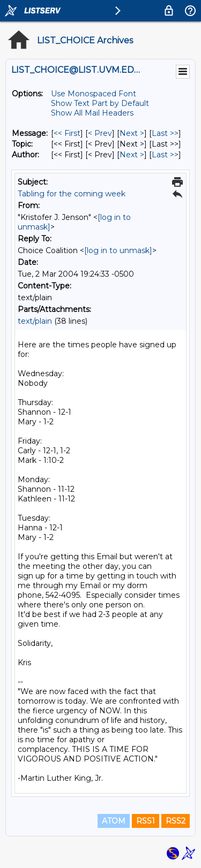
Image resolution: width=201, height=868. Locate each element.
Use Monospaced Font (94, 94)
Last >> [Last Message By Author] (165, 155)
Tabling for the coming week (72, 194)
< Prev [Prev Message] (100, 133)
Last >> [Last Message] (165, 133)
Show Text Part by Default (100, 103)
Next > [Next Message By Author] (132, 155)
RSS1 (146, 821)
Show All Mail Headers (92, 113)
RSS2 (176, 821)
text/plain (35, 321)
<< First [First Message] (67, 133)
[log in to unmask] (118, 250)
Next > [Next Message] (132, 133)
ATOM (114, 821)
